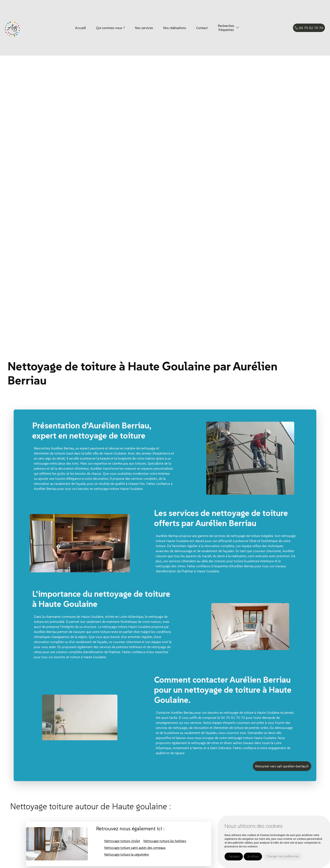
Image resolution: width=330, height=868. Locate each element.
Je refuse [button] (253, 856)
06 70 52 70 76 (309, 28)
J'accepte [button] (234, 856)
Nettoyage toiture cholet (122, 841)
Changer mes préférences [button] (283, 856)
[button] (238, 28)
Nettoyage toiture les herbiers (165, 841)
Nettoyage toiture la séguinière (126, 854)
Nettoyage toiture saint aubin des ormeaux (135, 848)
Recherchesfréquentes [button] (226, 28)
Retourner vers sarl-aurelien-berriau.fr (282, 766)
